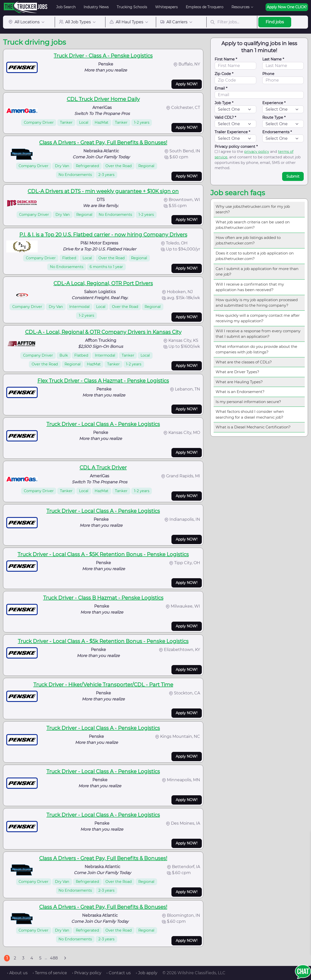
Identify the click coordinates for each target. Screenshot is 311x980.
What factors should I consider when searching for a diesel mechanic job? (250, 414)
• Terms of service (50, 973)
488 (54, 958)
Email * (221, 88)
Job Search (66, 7)
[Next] (65, 958)
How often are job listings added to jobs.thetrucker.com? (248, 240)
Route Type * (274, 117)
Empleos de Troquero (205, 7)
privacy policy (257, 152)
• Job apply (147, 973)
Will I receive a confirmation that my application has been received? (250, 287)
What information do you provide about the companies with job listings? (256, 349)
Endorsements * (277, 132)
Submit (293, 176)
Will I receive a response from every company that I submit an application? (258, 334)
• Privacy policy (87, 973)
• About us (17, 973)
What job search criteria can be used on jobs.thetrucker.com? (253, 225)
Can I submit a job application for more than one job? (257, 272)
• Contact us (119, 973)
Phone (268, 74)
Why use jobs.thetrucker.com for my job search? (253, 209)
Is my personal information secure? (248, 402)
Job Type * (224, 103)
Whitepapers (166, 7)
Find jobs (275, 22)
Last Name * (273, 59)
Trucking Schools (132, 7)
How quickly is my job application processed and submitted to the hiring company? (257, 303)
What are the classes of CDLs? (244, 362)
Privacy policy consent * (236, 147)
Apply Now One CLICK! (287, 7)
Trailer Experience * (232, 132)
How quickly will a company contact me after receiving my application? (258, 318)
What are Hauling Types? (239, 382)
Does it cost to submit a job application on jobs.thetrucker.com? (255, 256)
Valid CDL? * (225, 117)
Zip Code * (224, 74)
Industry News (96, 7)
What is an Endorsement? (240, 392)
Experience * (274, 103)
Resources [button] (240, 7)
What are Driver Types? (237, 372)
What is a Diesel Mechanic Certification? (253, 427)
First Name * (226, 59)
